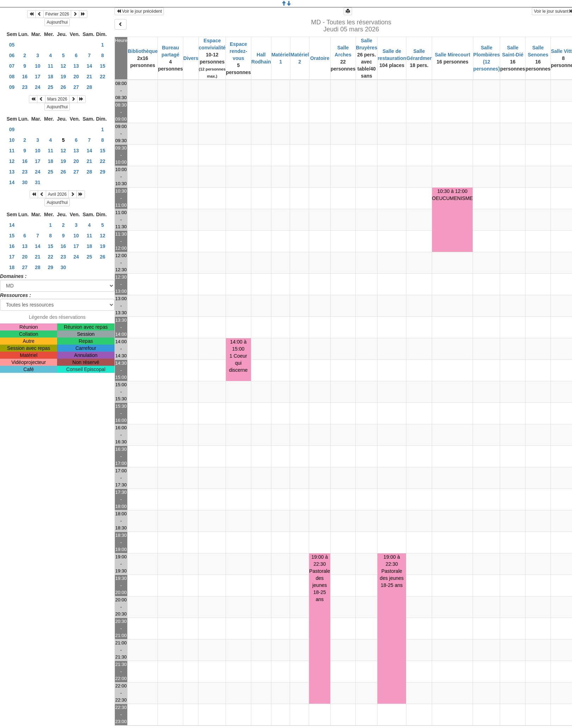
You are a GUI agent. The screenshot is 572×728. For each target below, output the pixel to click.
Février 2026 (57, 14)
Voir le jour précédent (139, 11)
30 (25, 182)
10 (38, 66)
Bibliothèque (143, 51)
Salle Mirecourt (453, 55)
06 (12, 55)
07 (12, 66)
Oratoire (320, 58)
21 (90, 77)
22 (103, 77)
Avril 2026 (57, 194)
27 (76, 87)
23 (25, 87)
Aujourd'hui (57, 22)
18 (50, 77)
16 (25, 77)
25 (50, 87)
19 (63, 77)
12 (63, 66)
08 (12, 77)
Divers (191, 58)
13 (76, 66)
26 (63, 87)
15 (103, 66)
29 (103, 172)
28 (90, 87)
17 (38, 77)
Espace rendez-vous (239, 51)
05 (12, 45)
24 (38, 87)
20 (76, 77)
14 (90, 66)
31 (38, 182)
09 (12, 87)
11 (50, 66)
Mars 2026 (57, 99)
